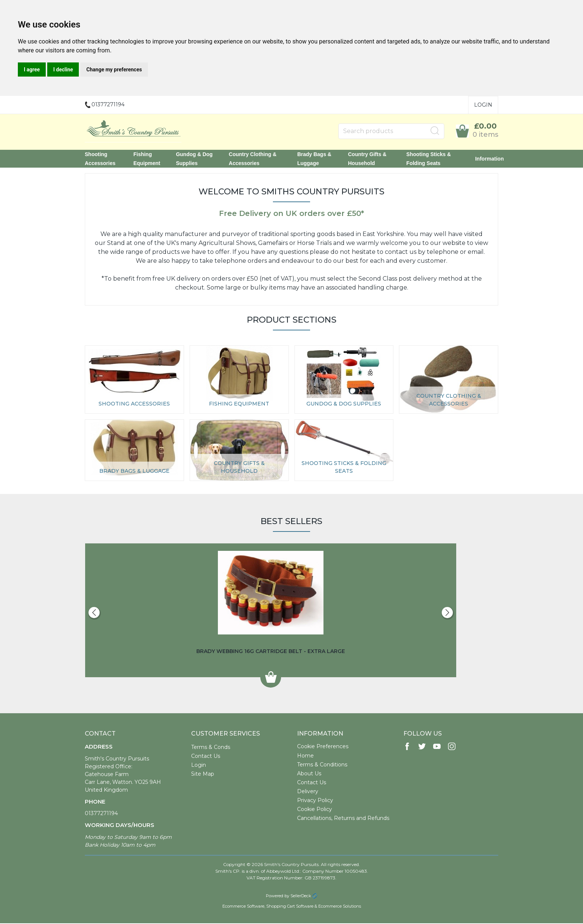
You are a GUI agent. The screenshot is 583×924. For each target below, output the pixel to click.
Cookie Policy (315, 810)
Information (489, 159)
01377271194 (101, 814)
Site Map (203, 775)
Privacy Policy (315, 801)
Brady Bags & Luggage (314, 159)
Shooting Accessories (100, 159)
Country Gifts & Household (367, 159)
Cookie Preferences (323, 747)
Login (483, 105)
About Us (309, 774)
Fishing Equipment (147, 159)
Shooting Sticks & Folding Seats (429, 159)
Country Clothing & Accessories (252, 159)
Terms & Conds (211, 748)
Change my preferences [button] (114, 70)
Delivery (308, 792)
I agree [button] (32, 70)
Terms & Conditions (322, 765)
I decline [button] (63, 70)
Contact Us (206, 757)
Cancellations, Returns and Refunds (343, 819)
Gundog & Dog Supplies (194, 159)
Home (305, 756)
